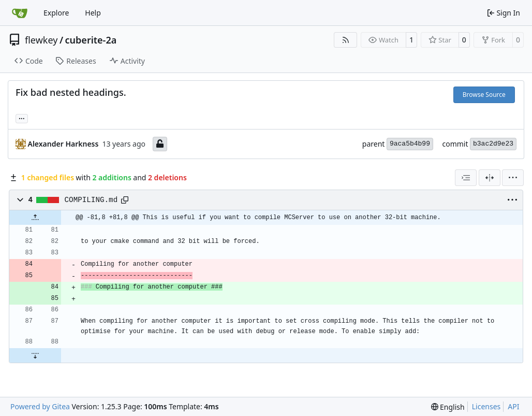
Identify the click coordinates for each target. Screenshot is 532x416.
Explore (56, 13)
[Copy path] (125, 200)
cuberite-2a (91, 40)
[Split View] (490, 178)
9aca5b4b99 (410, 144)
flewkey (41, 40)
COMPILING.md (91, 200)
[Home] (20, 13)
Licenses (486, 406)
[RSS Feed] (346, 40)
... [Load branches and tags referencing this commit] (22, 118)
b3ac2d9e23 (493, 144)
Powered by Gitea (40, 406)
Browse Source (484, 95)
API (513, 406)
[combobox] (466, 178)
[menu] (513, 178)
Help (93, 13)
